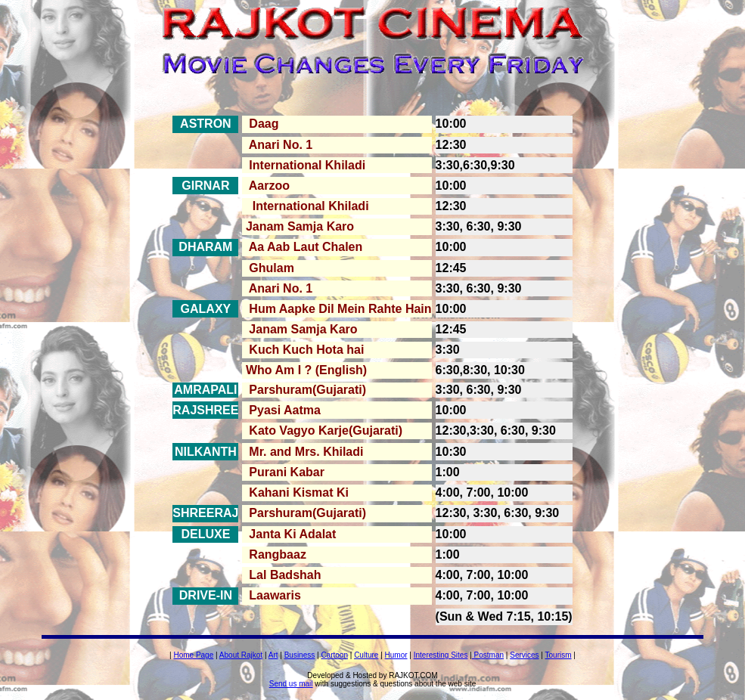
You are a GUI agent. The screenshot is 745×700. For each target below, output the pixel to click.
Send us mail (291, 684)
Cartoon (334, 655)
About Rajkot (241, 655)
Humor (396, 655)
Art (273, 655)
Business (300, 655)
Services (524, 655)
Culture (366, 655)
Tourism (559, 655)
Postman (488, 655)
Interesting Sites (441, 655)
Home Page (193, 655)
